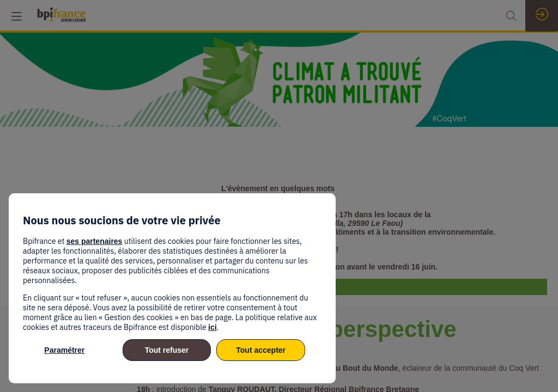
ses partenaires (95, 241)
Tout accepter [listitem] (261, 350)
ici (213, 327)
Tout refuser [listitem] (167, 350)
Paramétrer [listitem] (64, 350)
